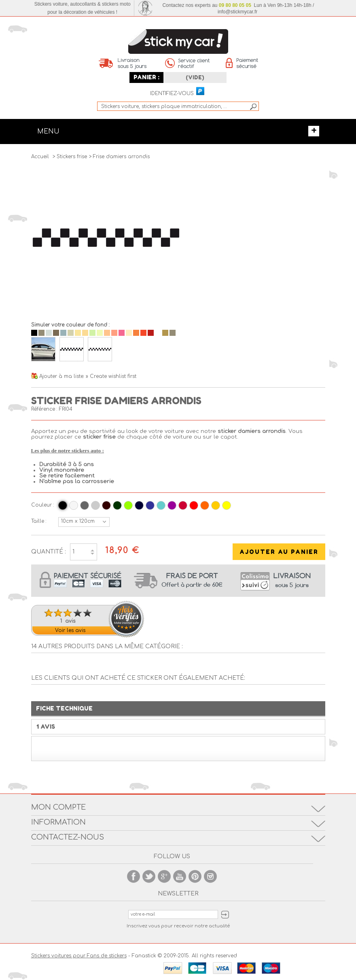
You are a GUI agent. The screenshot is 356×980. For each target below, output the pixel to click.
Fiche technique (64, 708)
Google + (164, 876)
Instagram (210, 876)
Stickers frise (72, 157)
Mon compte (58, 807)
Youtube (180, 876)
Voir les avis (70, 630)
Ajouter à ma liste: (63, 376)
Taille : (39, 521)
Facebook (133, 876)
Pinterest (195, 876)
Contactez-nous (68, 837)
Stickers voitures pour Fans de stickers (79, 956)
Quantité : (49, 552)
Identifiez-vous (172, 94)
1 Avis (46, 727)
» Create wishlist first (111, 376)
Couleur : (43, 505)
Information (58, 822)
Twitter (149, 876)
